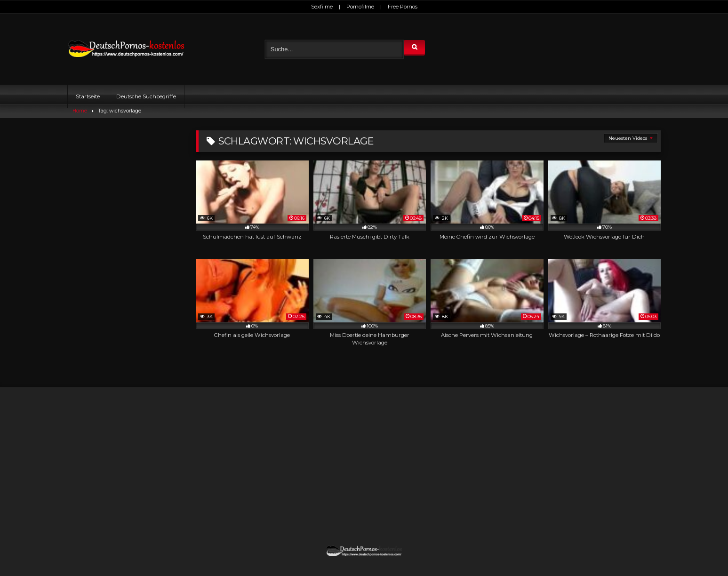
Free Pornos (403, 7)
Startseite (88, 96)
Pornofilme (360, 7)
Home (80, 111)
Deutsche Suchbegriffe (146, 96)
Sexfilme (322, 7)
